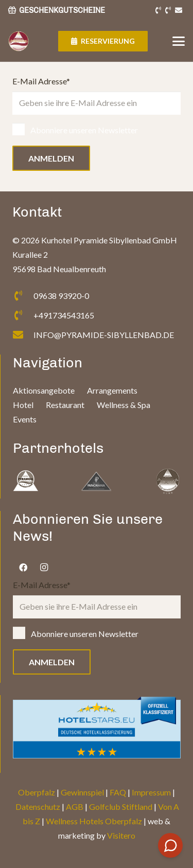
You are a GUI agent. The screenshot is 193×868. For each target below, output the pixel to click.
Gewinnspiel (82, 792)
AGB (75, 807)
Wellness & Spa (124, 405)
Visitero (121, 835)
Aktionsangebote (44, 390)
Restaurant (65, 405)
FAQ (118, 792)
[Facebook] (23, 568)
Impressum (151, 792)
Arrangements (112, 390)
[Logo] (19, 41)
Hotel (23, 405)
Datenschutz (38, 807)
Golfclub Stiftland (121, 807)
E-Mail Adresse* (97, 95)
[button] (179, 41)
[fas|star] (26, 482)
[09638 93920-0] (23, 296)
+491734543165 (64, 315)
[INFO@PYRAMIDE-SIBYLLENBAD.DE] (23, 335)
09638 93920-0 (61, 296)
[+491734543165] (23, 315)
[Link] (158, 11)
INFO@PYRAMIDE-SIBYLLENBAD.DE (104, 335)
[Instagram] (44, 568)
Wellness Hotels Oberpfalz (94, 821)
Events (25, 419)
